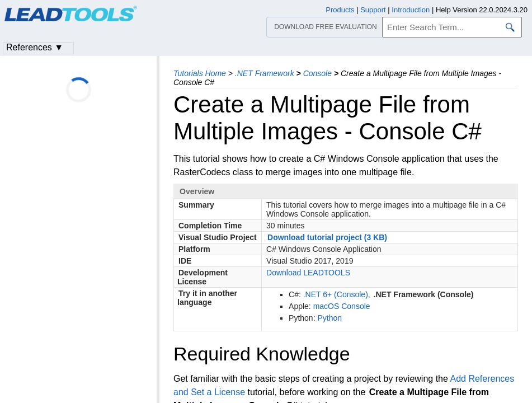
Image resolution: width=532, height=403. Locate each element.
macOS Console (342, 306)
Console (317, 73)
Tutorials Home (200, 73)
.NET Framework (265, 73)
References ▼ (35, 47)
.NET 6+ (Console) (336, 294)
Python (329, 318)
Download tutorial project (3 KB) (327, 237)
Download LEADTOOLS (308, 273)
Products (340, 10)
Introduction (411, 10)
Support (373, 10)
